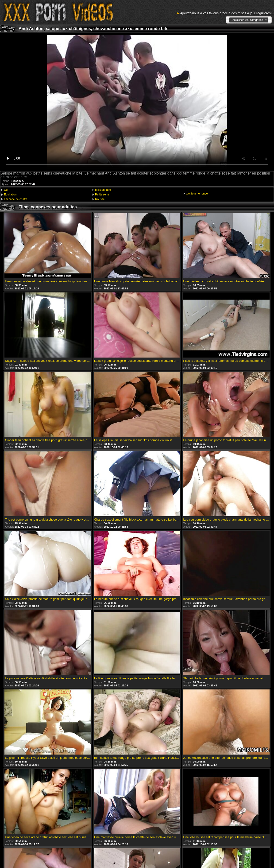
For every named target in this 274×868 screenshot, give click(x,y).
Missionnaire (103, 190)
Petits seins (102, 195)
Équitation (10, 195)
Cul (6, 190)
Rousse (100, 199)
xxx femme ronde (197, 194)
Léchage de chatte (16, 199)
